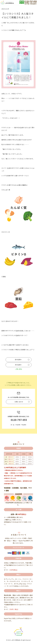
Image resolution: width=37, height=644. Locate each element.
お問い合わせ (19, 402)
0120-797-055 (19, 420)
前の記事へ (18, 360)
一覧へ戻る (18, 369)
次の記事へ (18, 365)
